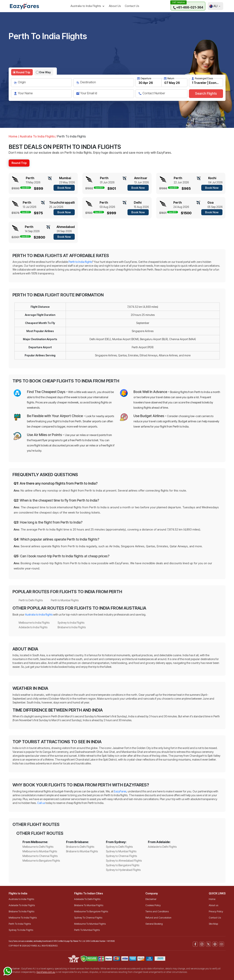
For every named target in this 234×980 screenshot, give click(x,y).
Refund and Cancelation (158, 918)
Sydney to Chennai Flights (121, 856)
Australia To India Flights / (38, 136)
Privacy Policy (216, 911)
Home (212, 899)
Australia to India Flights (21, 899)
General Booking (154, 924)
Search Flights (206, 94)
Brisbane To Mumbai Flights (89, 905)
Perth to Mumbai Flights (65, 600)
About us (213, 905)
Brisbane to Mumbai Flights (82, 851)
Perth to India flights (80, 262)
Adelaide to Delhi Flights (162, 847)
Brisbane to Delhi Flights (80, 847)
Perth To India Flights (20, 924)
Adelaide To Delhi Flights (87, 899)
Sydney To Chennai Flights (88, 918)
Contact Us (132, 6)
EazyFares (120, 791)
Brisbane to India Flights (72, 627)
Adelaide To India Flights (22, 905)
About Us (115, 6)
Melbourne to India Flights (34, 623)
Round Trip (23, 72)
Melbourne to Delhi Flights (38, 847)
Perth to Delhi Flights (31, 600)
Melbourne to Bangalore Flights (41, 861)
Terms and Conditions (157, 911)
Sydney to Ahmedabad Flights (124, 861)
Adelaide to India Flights (33, 627)
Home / (14, 136)
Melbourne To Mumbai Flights (90, 924)
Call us (41, 803)
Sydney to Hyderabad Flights (123, 870)
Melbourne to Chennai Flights (40, 856)
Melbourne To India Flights (23, 918)
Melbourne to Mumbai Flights (40, 851)
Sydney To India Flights (21, 930)
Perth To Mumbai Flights (87, 930)
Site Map (213, 924)
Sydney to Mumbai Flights (121, 851)
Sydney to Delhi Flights (119, 847)
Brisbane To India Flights (21, 911)
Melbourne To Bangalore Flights (91, 911)
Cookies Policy (153, 905)
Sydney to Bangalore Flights (123, 865)
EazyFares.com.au (46, 972)
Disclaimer (151, 899)
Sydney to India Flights (71, 623)
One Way (45, 72)
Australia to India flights (39, 614)
